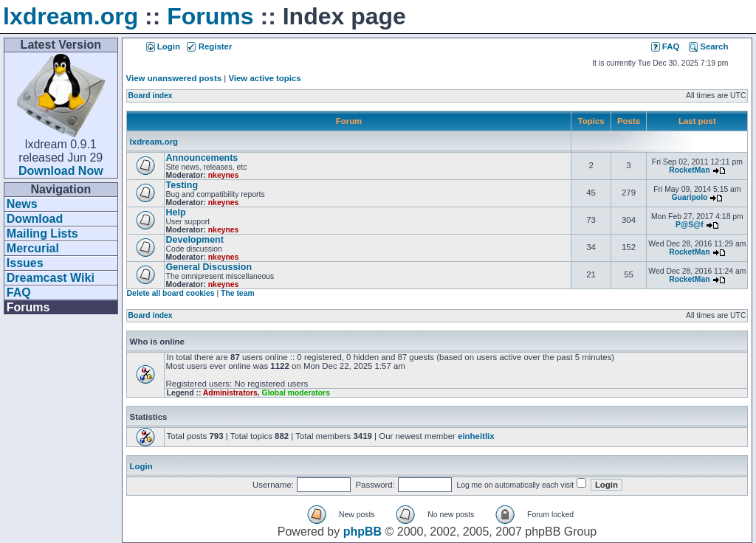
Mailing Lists (42, 234)
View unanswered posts (174, 78)
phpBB (362, 532)
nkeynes (224, 175)
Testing (182, 185)
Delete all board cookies (171, 293)
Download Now (61, 171)
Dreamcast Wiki (51, 278)
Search (708, 46)
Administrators (230, 393)
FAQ (19, 293)
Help (176, 212)
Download (35, 219)
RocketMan (689, 170)
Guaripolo (689, 197)
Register (209, 46)
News (22, 204)
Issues (25, 263)
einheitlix (476, 436)
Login (163, 46)
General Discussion (209, 267)
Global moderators (296, 393)
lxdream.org (71, 16)
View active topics (264, 78)
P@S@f (690, 225)
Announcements (202, 158)
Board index (151, 96)
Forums (210, 16)
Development (195, 240)
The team (238, 293)
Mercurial (33, 248)
